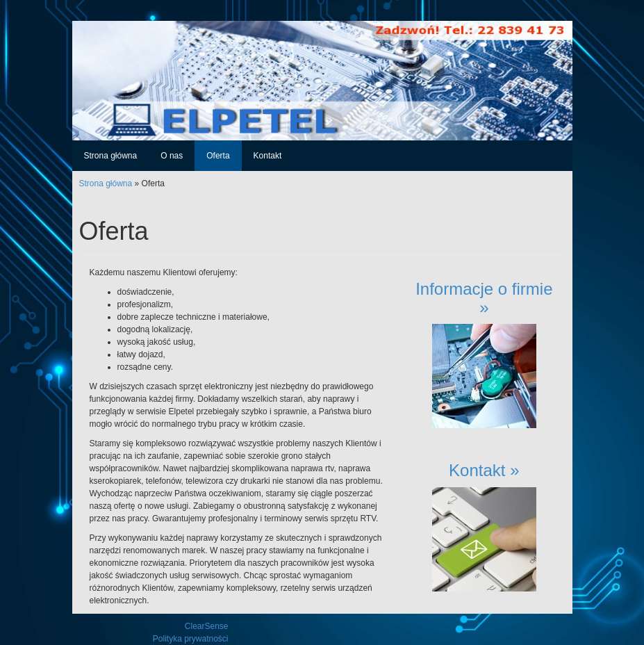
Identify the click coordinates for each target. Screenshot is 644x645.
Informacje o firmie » (484, 298)
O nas (172, 156)
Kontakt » (484, 470)
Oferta (218, 156)
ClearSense (207, 626)
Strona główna (111, 156)
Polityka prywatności (191, 639)
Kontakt (268, 156)
